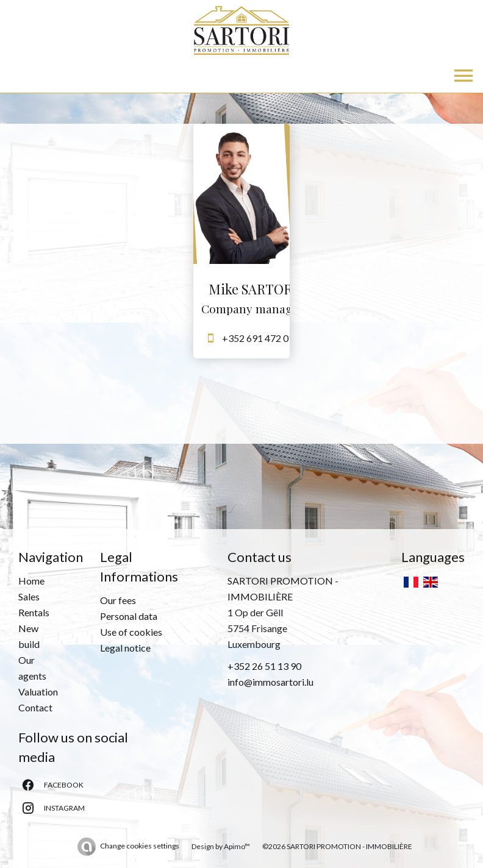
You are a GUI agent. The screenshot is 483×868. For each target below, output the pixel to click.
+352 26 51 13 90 (264, 666)
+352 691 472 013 (261, 338)
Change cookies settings (140, 846)
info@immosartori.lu (270, 682)
